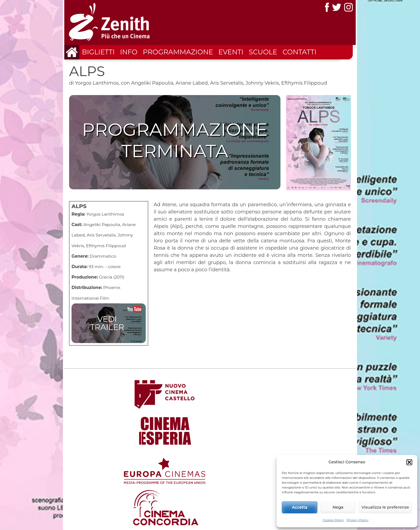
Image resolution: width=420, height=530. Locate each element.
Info (129, 52)
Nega (338, 507)
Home (266, 480)
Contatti (299, 52)
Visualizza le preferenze (385, 507)
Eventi (231, 52)
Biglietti (98, 52)
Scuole (263, 52)
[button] (409, 462)
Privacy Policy (358, 520)
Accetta (300, 507)
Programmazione (178, 52)
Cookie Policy (333, 520)
